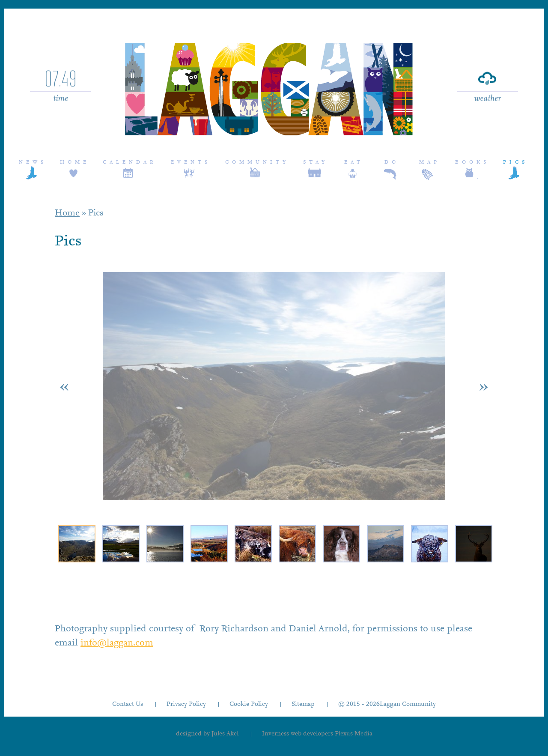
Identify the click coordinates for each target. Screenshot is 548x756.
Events (191, 162)
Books (472, 162)
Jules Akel (225, 734)
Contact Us (128, 704)
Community (257, 162)
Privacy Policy (186, 704)
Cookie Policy (249, 704)
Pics (515, 162)
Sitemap (303, 704)
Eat (354, 162)
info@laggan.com (117, 643)
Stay (316, 162)
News (33, 162)
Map (430, 162)
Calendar (130, 162)
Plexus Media (354, 734)
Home (75, 162)
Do (392, 162)
